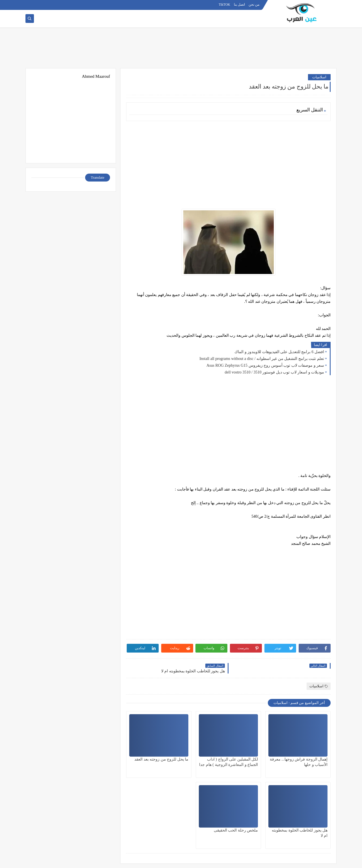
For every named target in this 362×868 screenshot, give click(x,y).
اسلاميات (319, 77)
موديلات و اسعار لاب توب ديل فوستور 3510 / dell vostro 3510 (274, 372)
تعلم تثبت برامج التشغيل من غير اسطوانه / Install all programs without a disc (262, 359)
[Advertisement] (181, 50)
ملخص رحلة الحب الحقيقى (236, 830)
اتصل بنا (239, 5)
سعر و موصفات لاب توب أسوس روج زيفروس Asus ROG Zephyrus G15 (265, 365)
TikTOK (224, 5)
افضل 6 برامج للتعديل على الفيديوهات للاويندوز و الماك (279, 352)
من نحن (254, 5)
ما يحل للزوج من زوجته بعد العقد (161, 759)
